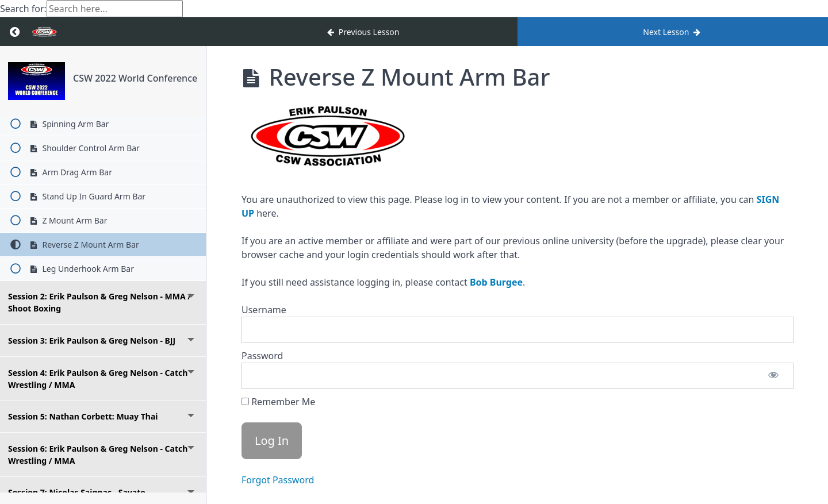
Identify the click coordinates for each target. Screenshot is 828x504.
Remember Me (278, 402)
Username (264, 310)
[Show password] (773, 376)
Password (262, 356)
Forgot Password (278, 480)
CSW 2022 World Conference (135, 78)
